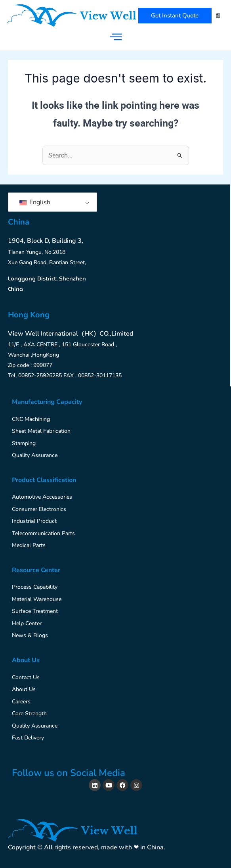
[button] (218, 16)
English (35, 202)
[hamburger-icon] (116, 37)
